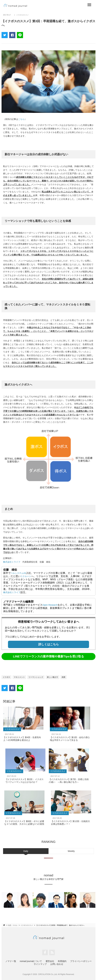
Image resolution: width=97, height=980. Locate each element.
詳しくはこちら (49, 644)
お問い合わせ (57, 964)
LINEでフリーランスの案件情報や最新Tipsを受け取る (49, 656)
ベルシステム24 (18, 573)
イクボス (6, 677)
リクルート (26, 576)
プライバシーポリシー (81, 961)
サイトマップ (40, 964)
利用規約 (62, 961)
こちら (21, 119)
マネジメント (19, 677)
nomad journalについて (31, 961)
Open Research (50, 605)
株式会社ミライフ (12, 562)
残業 (64, 677)
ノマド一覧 (11, 961)
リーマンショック (36, 677)
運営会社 (50, 961)
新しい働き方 (52, 677)
